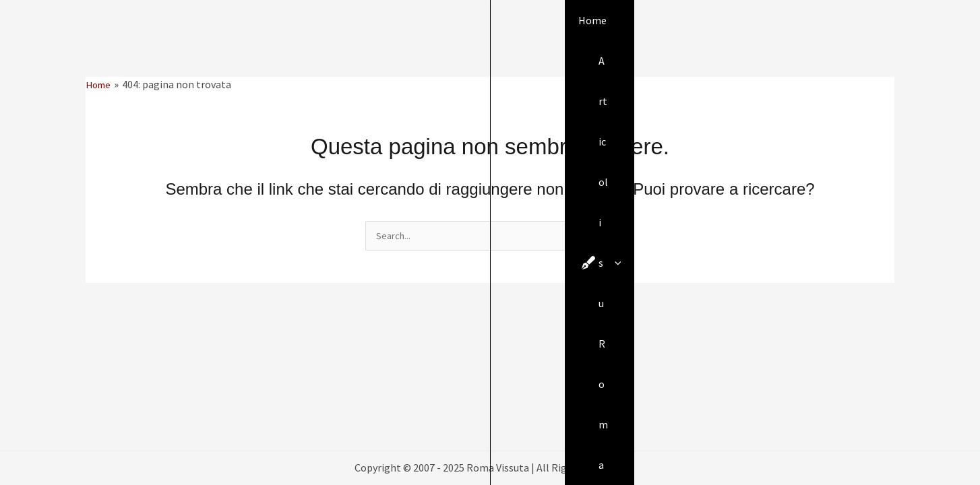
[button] (888, 31)
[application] (439, 30)
